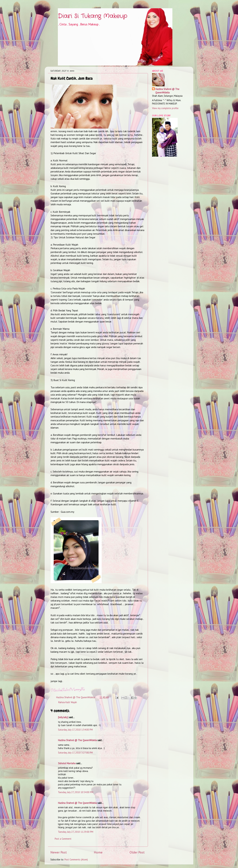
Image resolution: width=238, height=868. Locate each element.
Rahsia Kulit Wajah (68, 702)
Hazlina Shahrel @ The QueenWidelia (77, 740)
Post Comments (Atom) (76, 860)
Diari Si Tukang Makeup (93, 16)
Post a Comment (63, 839)
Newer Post (59, 852)
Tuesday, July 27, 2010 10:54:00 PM (76, 792)
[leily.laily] (63, 717)
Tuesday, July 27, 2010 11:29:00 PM (76, 832)
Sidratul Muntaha (67, 763)
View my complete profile (165, 108)
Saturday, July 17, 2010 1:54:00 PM (75, 730)
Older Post (137, 852)
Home (98, 852)
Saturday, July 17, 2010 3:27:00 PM (75, 753)
